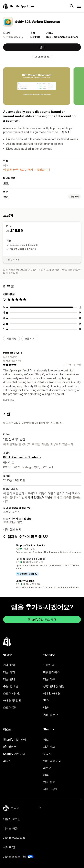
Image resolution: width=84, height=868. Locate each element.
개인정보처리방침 (14, 439)
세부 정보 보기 (12, 529)
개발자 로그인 (12, 819)
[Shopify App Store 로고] (19, 6)
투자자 (47, 754)
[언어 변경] (26, 808)
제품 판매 (9, 679)
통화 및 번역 (51, 715)
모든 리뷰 (30, 338)
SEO (46, 700)
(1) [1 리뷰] (38, 37)
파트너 (47, 768)
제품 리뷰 (49, 679)
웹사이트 (9, 462)
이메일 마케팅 (52, 693)
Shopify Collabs (25, 581)
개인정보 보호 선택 (15, 857)
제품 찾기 (9, 672)
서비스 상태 (50, 789)
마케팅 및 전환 (12, 700)
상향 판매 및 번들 (54, 686)
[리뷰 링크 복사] (22, 353)
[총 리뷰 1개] (80, 307)
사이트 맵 (9, 847)
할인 (6, 197)
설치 (42, 47)
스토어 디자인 (12, 693)
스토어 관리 (10, 707)
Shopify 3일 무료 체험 (42, 619)
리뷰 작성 (11, 338)
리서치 (7, 761)
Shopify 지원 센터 (15, 739)
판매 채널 (9, 665)
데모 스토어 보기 (42, 57)
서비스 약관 (10, 828)
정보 (46, 739)
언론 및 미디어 (52, 761)
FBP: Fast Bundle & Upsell (30, 559)
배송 (46, 707)
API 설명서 (10, 746)
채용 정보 (49, 746)
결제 (6, 183)
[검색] (72, 6)
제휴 (46, 775)
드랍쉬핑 (49, 665)
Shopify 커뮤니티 (14, 754)
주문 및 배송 (11, 686)
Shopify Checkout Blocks (30, 545)
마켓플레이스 (51, 672)
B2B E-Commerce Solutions (62, 37)
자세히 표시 (9, 400)
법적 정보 (49, 782)
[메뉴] (79, 6)
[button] (42, 549)
